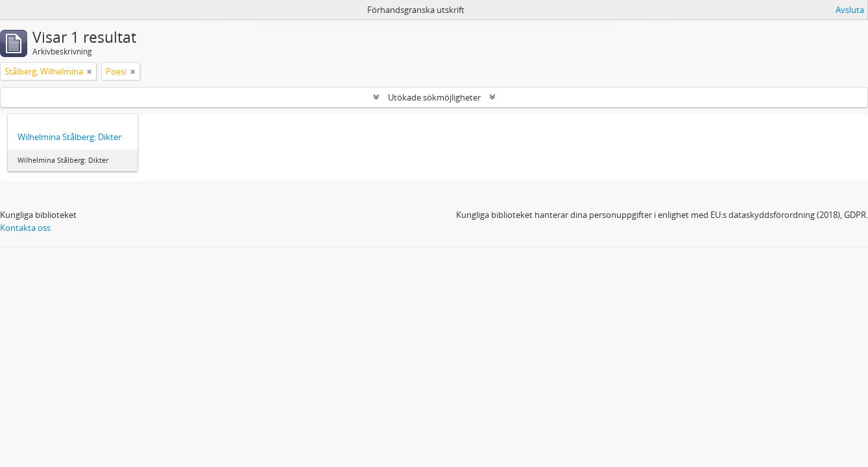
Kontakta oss (25, 228)
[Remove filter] (90, 71)
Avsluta (850, 10)
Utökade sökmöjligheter (434, 97)
